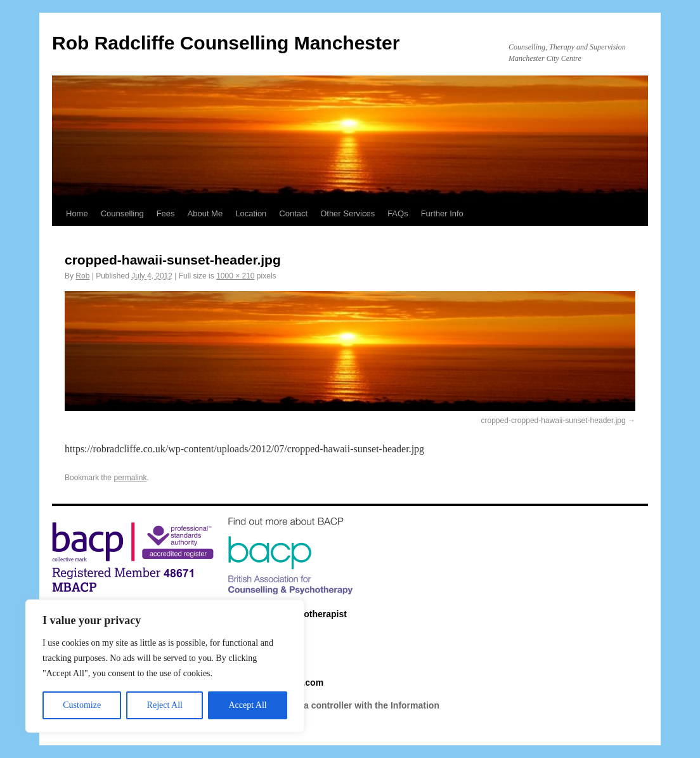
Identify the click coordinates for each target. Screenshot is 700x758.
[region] (165, 666)
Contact (293, 213)
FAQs (398, 213)
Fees (166, 213)
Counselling (122, 213)
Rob (82, 276)
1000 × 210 (235, 276)
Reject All (165, 705)
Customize (82, 705)
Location (251, 213)
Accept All (247, 705)
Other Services (347, 213)
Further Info (442, 213)
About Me (205, 213)
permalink (130, 478)
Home (77, 213)
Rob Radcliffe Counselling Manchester (226, 43)
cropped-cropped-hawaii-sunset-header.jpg (554, 421)
